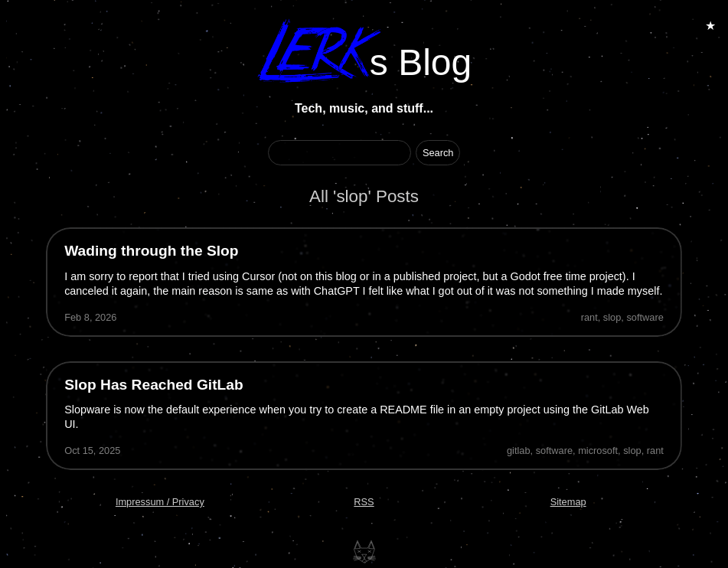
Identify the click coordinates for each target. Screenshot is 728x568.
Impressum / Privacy (160, 502)
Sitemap (568, 502)
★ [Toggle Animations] (710, 26)
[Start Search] (438, 153)
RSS (364, 502)
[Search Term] (340, 153)
